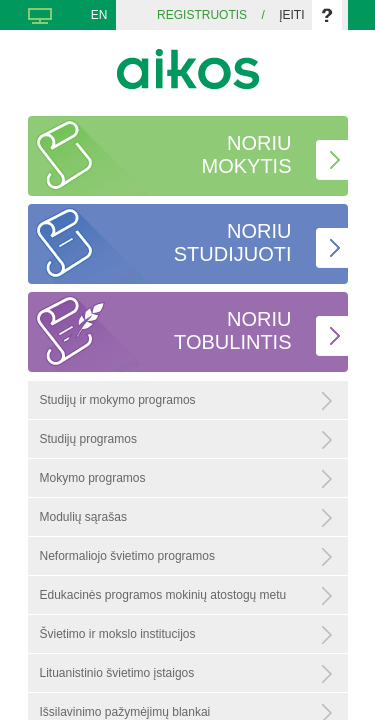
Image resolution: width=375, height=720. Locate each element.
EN (99, 15)
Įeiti (291, 15)
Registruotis (202, 15)
